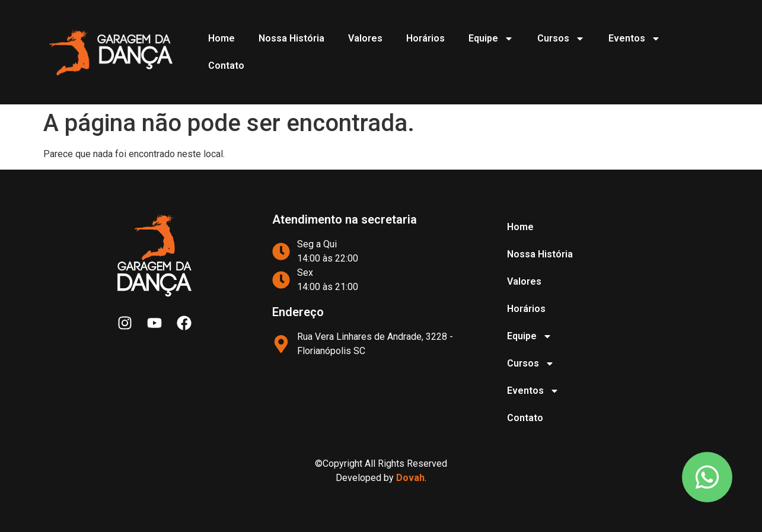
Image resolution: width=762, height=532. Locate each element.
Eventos (635, 39)
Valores (365, 38)
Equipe (491, 39)
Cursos (561, 39)
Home (221, 38)
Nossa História (291, 38)
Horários (425, 38)
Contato (226, 66)
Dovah (410, 478)
